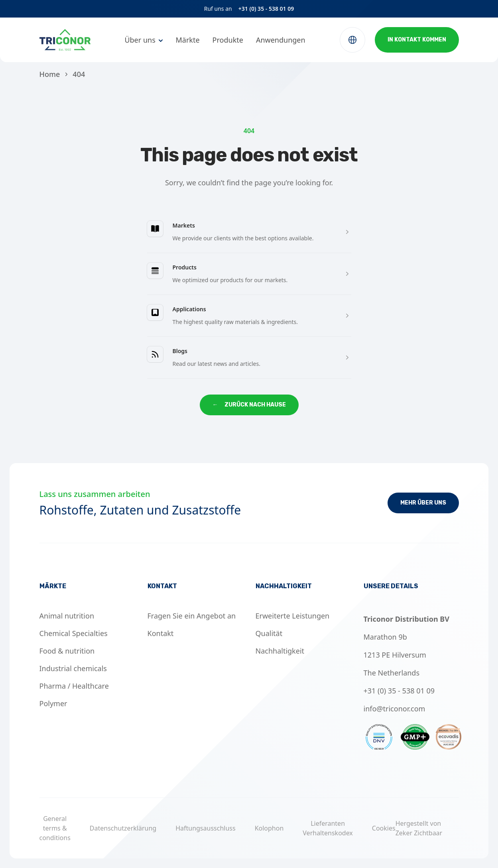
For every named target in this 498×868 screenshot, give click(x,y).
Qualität (269, 633)
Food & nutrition (67, 651)
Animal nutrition (67, 616)
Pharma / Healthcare (74, 686)
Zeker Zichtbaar (419, 833)
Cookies (384, 828)
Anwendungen (281, 40)
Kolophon (269, 828)
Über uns (140, 40)
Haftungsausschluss (206, 828)
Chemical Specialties (74, 633)
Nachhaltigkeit (280, 651)
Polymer (53, 703)
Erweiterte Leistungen (293, 616)
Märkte (187, 40)
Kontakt (161, 633)
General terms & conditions (55, 828)
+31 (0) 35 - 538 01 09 (266, 9)
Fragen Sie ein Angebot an (192, 616)
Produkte (228, 40)
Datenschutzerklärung (123, 828)
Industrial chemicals (73, 668)
